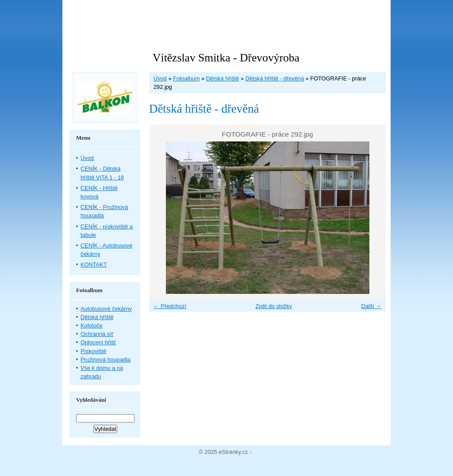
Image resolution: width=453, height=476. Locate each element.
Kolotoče (92, 326)
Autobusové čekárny (106, 309)
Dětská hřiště (223, 78)
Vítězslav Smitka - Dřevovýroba (226, 58)
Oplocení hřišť (98, 342)
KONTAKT (94, 265)
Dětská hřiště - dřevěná (275, 78)
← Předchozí (170, 306)
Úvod (160, 78)
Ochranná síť (97, 334)
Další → (371, 306)
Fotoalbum (186, 78)
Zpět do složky (274, 306)
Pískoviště (93, 351)
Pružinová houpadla (106, 360)
